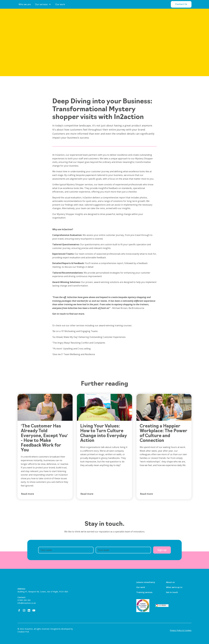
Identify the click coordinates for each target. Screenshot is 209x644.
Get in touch (172, 592)
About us (170, 582)
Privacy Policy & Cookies (181, 630)
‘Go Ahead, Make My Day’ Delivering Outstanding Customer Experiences (89, 337)
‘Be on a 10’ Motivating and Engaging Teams (75, 331)
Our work (141, 587)
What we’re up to (174, 587)
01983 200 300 (24, 600)
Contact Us (181, 4)
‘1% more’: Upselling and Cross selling (72, 349)
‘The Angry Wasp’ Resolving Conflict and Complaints (79, 343)
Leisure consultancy (146, 582)
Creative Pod (23, 632)
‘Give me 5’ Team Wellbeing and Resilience (74, 354)
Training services (144, 592)
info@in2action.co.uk (27, 603)
